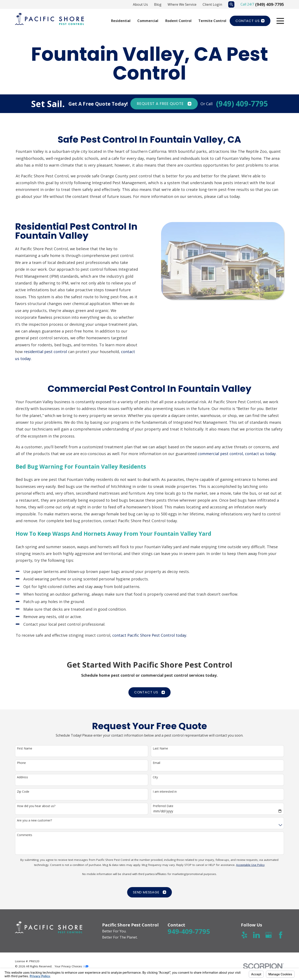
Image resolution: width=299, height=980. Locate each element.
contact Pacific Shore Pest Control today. (150, 640)
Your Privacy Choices (72, 966)
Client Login (212, 4)
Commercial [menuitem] (148, 21)
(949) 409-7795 (270, 4)
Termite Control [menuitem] (212, 21)
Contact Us (250, 21)
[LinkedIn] (256, 935)
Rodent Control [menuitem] (178, 21)
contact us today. (261, 458)
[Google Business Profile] (268, 935)
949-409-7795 (189, 931)
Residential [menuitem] (121, 21)
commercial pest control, (221, 458)
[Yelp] (244, 935)
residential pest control (41, 352)
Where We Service (182, 4)
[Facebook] (281, 935)
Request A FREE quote (164, 104)
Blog (158, 4)
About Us (140, 4)
